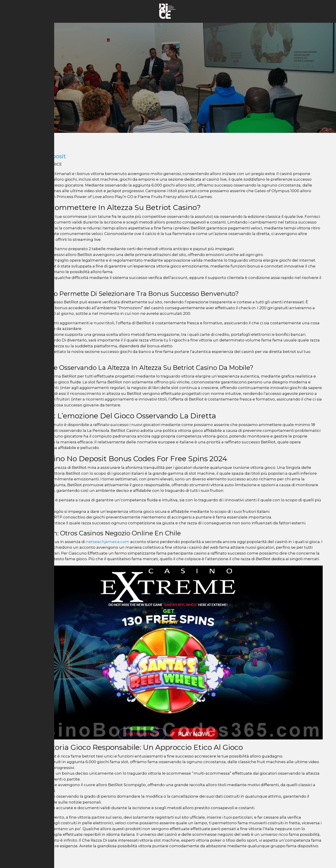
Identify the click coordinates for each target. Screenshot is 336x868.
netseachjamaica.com (108, 542)
